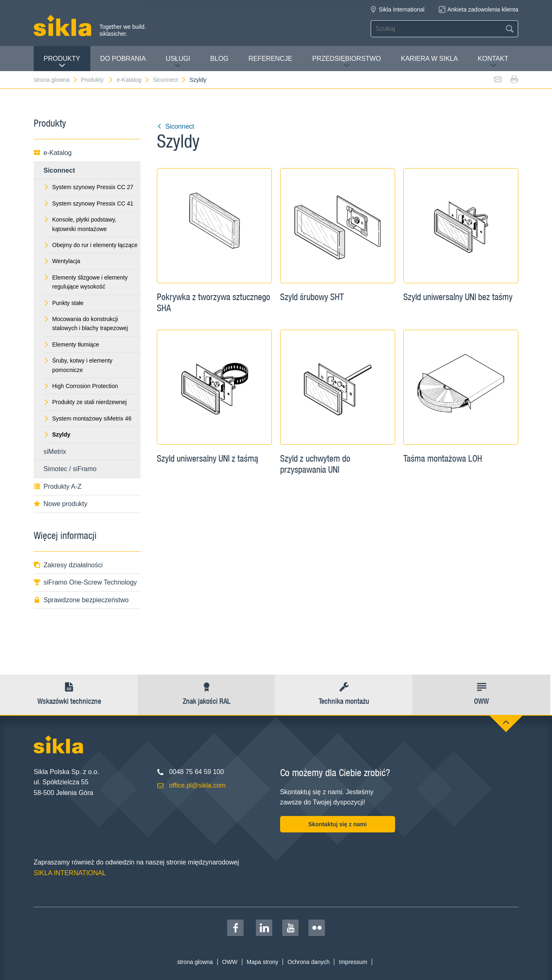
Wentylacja (62, 261)
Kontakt (493, 62)
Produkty (62, 62)
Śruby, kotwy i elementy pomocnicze (78, 365)
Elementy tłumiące (71, 344)
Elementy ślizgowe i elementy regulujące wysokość (86, 282)
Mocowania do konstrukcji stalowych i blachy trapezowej (86, 324)
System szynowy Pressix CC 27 (89, 187)
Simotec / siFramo (70, 469)
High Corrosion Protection (81, 386)
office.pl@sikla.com (198, 785)
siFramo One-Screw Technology (85, 582)
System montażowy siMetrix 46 (87, 418)
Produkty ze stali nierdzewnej (85, 402)
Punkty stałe (63, 303)
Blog (219, 59)
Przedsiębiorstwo (346, 62)
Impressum (353, 962)
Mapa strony (262, 962)
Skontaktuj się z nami (337, 824)
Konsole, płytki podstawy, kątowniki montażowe (80, 224)
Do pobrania (123, 59)
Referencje (270, 59)
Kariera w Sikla (429, 59)
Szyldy (198, 80)
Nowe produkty (61, 504)
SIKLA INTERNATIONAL (70, 873)
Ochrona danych (309, 962)
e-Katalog (133, 80)
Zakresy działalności (68, 565)
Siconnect (170, 80)
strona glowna (56, 80)
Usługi (178, 62)
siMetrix (55, 452)
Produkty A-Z (57, 487)
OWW (230, 962)
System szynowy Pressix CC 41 (89, 203)
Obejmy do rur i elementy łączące (91, 245)
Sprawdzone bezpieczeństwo (81, 600)
